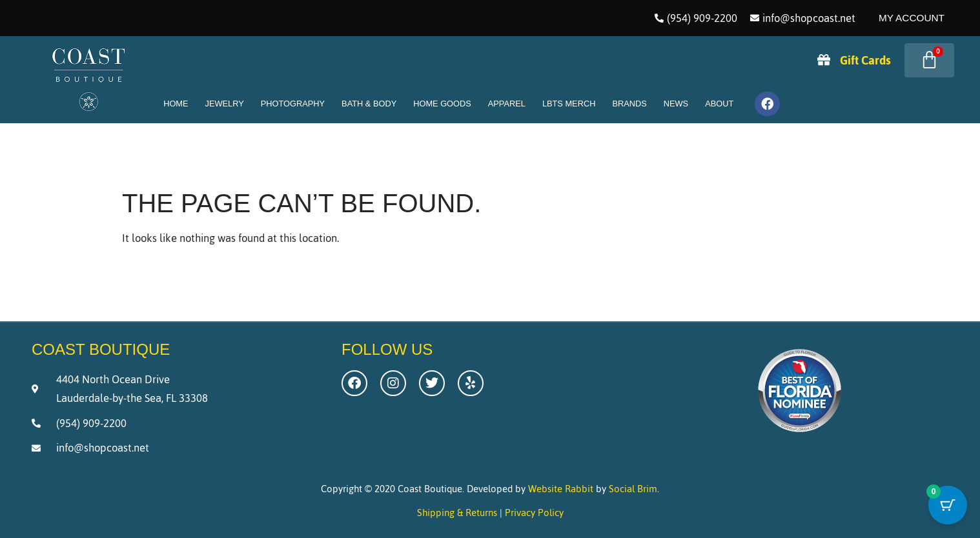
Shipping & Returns (457, 513)
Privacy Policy (534, 513)
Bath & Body (369, 104)
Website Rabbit (561, 489)
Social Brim (633, 489)
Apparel (507, 104)
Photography (293, 104)
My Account (912, 18)
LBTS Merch (569, 104)
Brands (629, 104)
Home (176, 104)
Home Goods (442, 104)
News (676, 104)
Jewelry (225, 104)
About (719, 104)
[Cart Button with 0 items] (948, 506)
